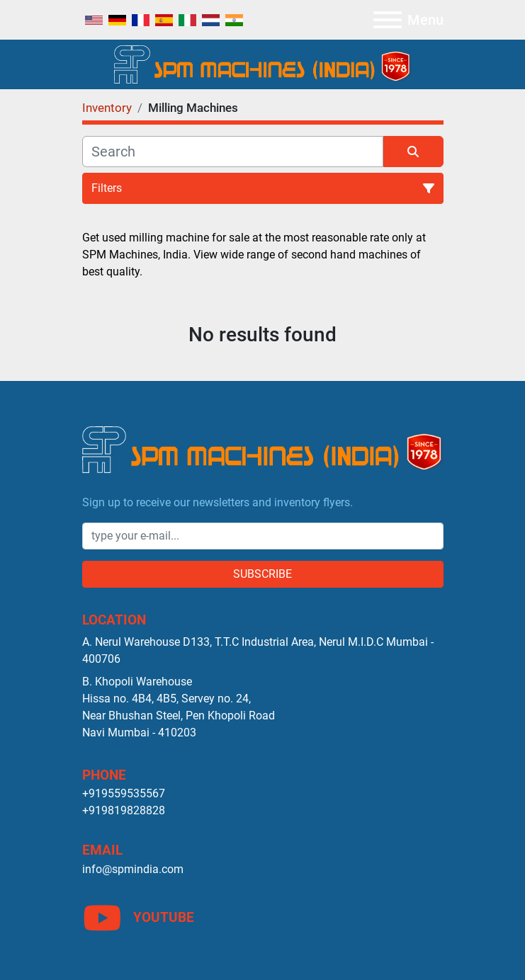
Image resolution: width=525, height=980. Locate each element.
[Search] (233, 152)
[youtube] (263, 918)
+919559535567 (124, 793)
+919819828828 (124, 810)
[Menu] (388, 20)
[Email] (263, 536)
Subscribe (262, 574)
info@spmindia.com (133, 869)
